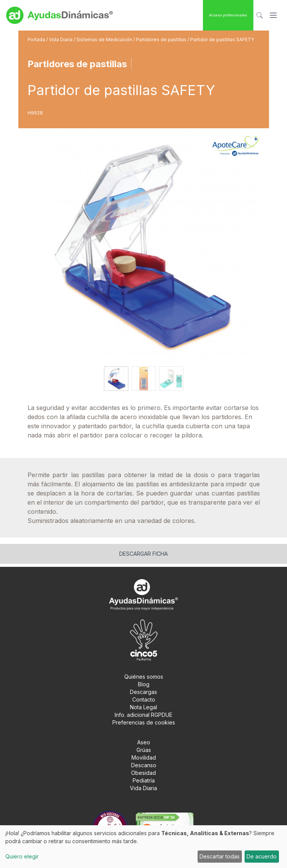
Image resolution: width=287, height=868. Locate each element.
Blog (144, 684)
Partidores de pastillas (162, 40)
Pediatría (144, 780)
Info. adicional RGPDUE (143, 715)
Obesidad (143, 773)
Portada (37, 40)
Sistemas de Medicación (105, 40)
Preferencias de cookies (144, 722)
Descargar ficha (143, 554)
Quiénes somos (144, 677)
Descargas (143, 692)
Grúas (144, 750)
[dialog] (143, 847)
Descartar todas (220, 856)
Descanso (144, 765)
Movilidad (144, 757)
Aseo (144, 742)
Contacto (144, 699)
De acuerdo (262, 856)
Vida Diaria (61, 40)
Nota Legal (143, 707)
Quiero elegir (22, 856)
